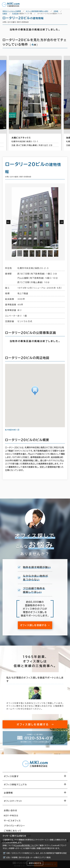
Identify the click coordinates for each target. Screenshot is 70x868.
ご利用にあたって (13, 831)
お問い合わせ (11, 810)
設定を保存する (35, 863)
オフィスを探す (11, 776)
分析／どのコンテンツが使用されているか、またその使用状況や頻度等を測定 (36, 853)
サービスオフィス (12, 821)
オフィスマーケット (13, 801)
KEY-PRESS (11, 816)
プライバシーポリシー (14, 826)
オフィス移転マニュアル (15, 785)
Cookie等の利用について (26, 845)
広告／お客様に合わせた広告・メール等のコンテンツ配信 (28, 857)
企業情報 (8, 793)
